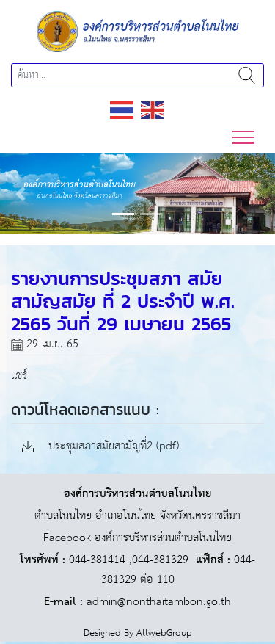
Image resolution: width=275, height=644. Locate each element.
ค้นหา (247, 75)
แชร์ (19, 376)
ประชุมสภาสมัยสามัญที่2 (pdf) (100, 447)
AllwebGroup (164, 633)
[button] (21, 193)
